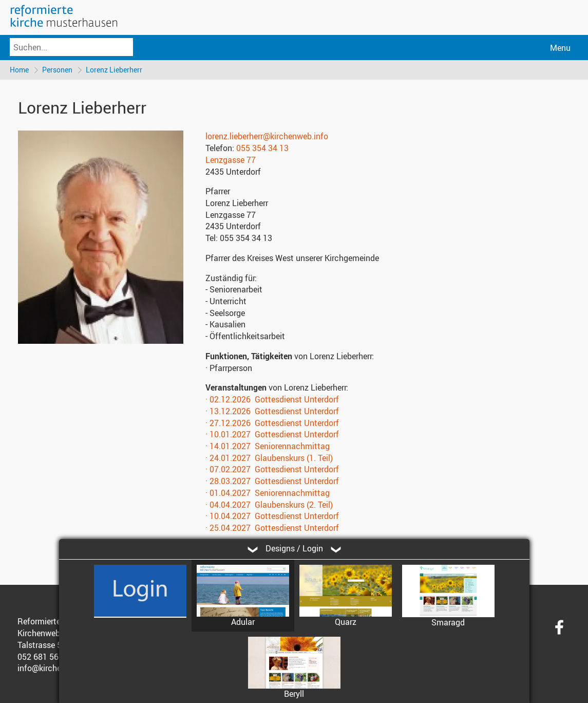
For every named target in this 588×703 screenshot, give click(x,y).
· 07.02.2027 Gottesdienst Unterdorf (272, 469)
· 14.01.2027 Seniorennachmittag (268, 446)
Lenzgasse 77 (231, 160)
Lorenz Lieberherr (114, 70)
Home (19, 70)
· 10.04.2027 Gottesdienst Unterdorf (272, 516)
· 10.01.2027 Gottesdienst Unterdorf (272, 434)
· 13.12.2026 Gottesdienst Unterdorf (272, 411)
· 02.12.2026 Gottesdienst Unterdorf (272, 399)
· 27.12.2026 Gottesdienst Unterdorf (272, 423)
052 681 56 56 (44, 657)
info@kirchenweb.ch (55, 668)
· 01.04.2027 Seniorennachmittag (268, 493)
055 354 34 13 (262, 148)
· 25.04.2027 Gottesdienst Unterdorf (272, 528)
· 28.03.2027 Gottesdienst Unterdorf (272, 481)
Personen (57, 70)
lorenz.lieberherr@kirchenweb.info (267, 136)
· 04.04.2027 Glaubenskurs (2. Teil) (269, 505)
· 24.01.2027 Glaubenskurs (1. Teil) (269, 458)
